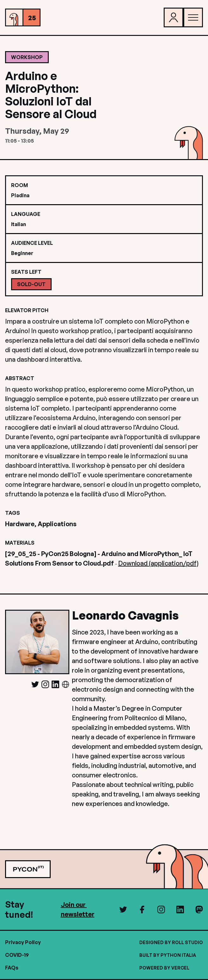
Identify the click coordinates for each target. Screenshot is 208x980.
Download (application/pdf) (158, 563)
